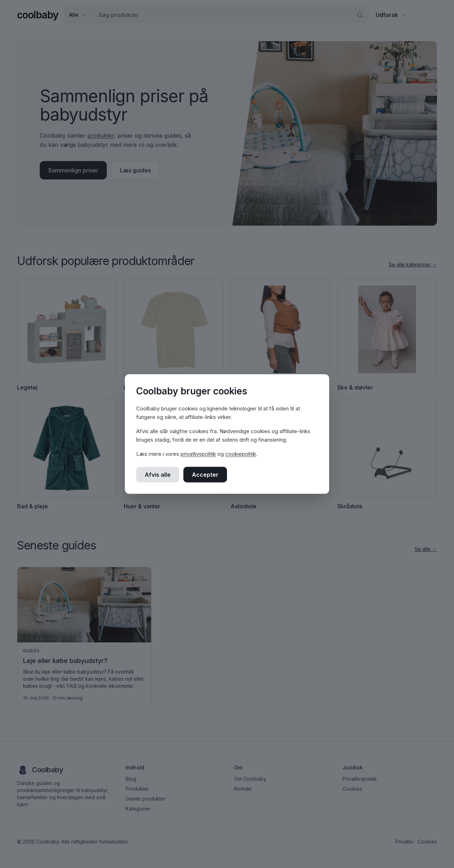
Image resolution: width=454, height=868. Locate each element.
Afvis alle (158, 475)
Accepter (205, 475)
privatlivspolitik (198, 454)
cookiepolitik (241, 454)
